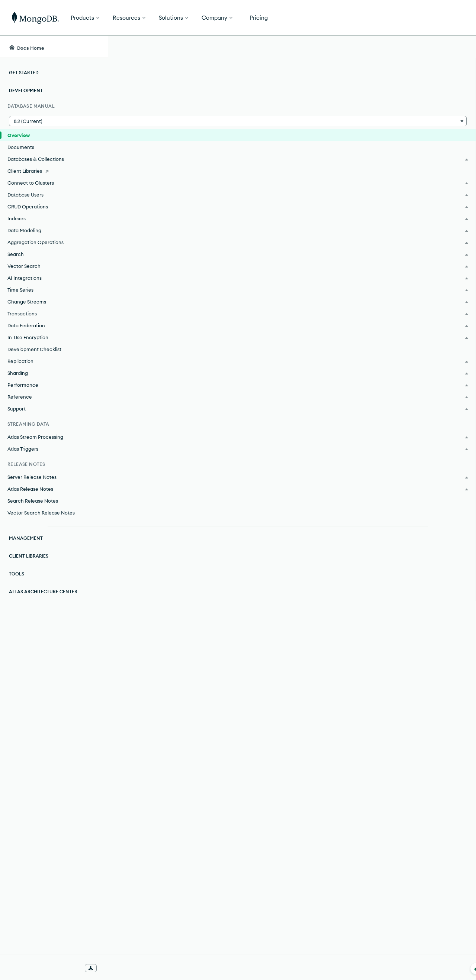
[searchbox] (209, 47)
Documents (21, 147)
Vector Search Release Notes (41, 513)
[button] (54, 121)
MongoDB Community (184, 184)
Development (26, 90)
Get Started (438, 18)
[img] (136, 952)
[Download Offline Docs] (91, 968)
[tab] (175, 282)
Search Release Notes (33, 501)
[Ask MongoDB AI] (428, 47)
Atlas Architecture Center (43, 592)
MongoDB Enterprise (181, 160)
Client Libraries (29, 556)
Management (26, 538)
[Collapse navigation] (108, 968)
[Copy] (445, 320)
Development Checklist (34, 349)
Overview (19, 135)
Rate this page (148, 938)
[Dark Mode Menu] (459, 47)
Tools (17, 574)
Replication (266, 387)
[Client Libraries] (54, 171)
